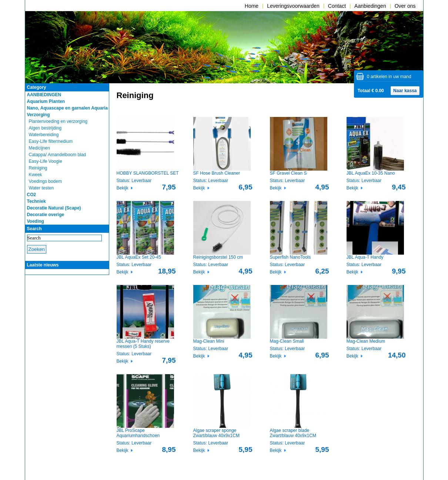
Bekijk (123, 188)
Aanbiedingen (370, 6)
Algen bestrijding (45, 128)
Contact (337, 6)
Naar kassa (405, 91)
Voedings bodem (45, 181)
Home (252, 6)
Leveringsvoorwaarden (293, 6)
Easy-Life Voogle (46, 161)
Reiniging (38, 168)
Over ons (405, 6)
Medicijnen (39, 148)
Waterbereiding (44, 135)
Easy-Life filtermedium (51, 141)
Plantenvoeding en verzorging (58, 121)
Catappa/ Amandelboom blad (58, 155)
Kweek (36, 175)
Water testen (41, 188)
